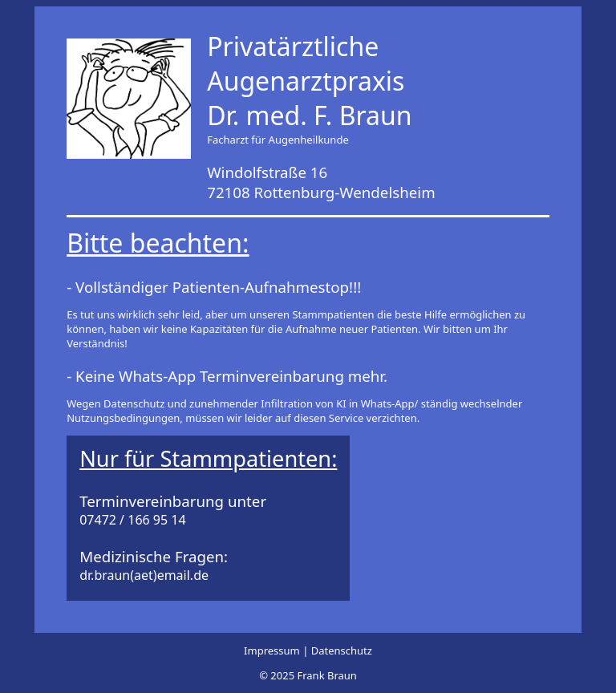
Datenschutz (342, 650)
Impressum (273, 650)
